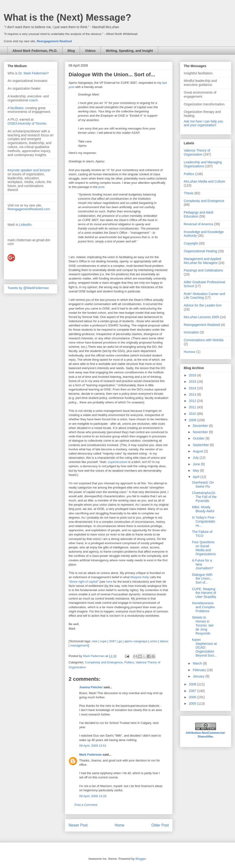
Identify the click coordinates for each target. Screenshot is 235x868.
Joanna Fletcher (91, 687)
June (197, 464)
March (198, 663)
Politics (129, 662)
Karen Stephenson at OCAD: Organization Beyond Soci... (204, 648)
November (201, 432)
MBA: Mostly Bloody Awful (203, 509)
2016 (193, 375)
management (79, 645)
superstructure (118, 462)
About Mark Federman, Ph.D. (35, 51)
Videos (90, 51)
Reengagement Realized (54, 41)
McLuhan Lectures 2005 (201, 317)
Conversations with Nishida (204, 340)
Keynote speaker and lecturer (29, 170)
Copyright (191, 243)
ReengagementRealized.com (29, 209)
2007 (193, 691)
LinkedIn (25, 225)
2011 (193, 407)
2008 (193, 684)
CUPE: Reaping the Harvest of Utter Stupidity (204, 593)
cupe (103, 641)
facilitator (17, 108)
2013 (193, 394)
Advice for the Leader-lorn (203, 305)
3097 (112, 641)
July (196, 458)
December (201, 426)
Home (120, 825)
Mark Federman (90, 755)
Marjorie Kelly (140, 577)
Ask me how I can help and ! (203, 123)
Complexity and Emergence (104, 662)
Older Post (160, 825)
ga (120, 641)
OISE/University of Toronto (27, 123)
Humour (190, 352)
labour (164, 641)
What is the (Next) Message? (67, 17)
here (109, 582)
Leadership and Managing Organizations (203, 164)
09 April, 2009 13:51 (93, 746)
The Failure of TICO (202, 534)
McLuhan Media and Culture (204, 181)
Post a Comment (86, 805)
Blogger (141, 859)
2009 (193, 420)
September (201, 445)
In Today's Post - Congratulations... (204, 521)
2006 (193, 697)
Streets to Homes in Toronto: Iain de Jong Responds (203, 625)
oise (95, 641)
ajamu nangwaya (136, 641)
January (199, 676)
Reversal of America (198, 224)
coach (33, 100)
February (200, 670)
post (101, 187)
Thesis (189, 193)
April (196, 477)
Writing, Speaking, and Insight (129, 51)
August (198, 451)
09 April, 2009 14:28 (93, 796)
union (154, 641)
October (199, 438)
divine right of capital (84, 582)
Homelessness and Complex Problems (204, 607)
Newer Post (78, 825)
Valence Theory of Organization (197, 152)
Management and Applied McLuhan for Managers (202, 261)
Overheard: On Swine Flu (203, 484)
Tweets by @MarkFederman (28, 288)
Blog (71, 51)
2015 (193, 382)
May (196, 470)
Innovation (191, 332)
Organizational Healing (200, 251)
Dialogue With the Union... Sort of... (202, 579)
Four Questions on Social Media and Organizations (204, 548)
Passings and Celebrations (203, 270)
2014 (193, 388)
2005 (193, 704)
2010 (193, 414)
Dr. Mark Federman (33, 73)
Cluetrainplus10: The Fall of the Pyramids (204, 497)
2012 (193, 401)
